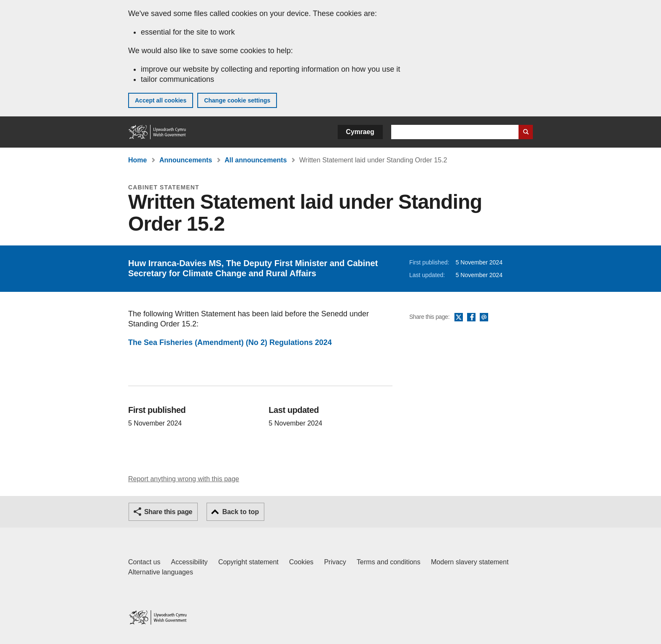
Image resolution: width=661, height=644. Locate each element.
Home (137, 160)
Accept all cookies (161, 100)
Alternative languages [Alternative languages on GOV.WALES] (161, 572)
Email (484, 318)
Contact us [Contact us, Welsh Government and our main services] (144, 562)
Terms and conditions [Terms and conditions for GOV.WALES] (388, 562)
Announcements (186, 160)
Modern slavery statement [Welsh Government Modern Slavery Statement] (470, 562)
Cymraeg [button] (360, 132)
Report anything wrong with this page (184, 479)
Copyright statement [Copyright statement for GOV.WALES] (249, 562)
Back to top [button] (240, 512)
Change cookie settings (237, 100)
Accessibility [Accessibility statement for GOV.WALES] (189, 562)
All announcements (256, 160)
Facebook (471, 318)
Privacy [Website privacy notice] (335, 562)
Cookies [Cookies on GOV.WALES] (301, 562)
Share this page (168, 512)
